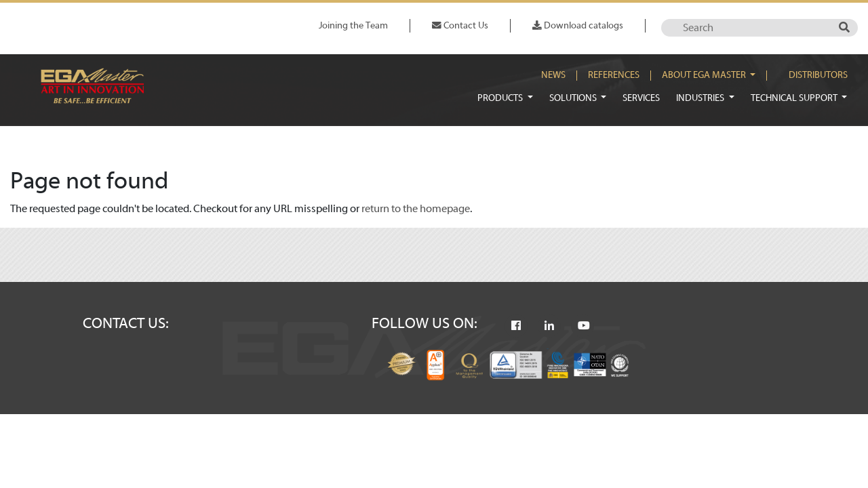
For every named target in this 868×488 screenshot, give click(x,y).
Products (501, 98)
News (553, 75)
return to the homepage (416, 209)
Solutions (574, 98)
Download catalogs (578, 25)
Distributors (818, 75)
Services (641, 98)
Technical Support (795, 98)
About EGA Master (705, 75)
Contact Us (460, 25)
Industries (701, 98)
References (614, 75)
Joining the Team (353, 25)
